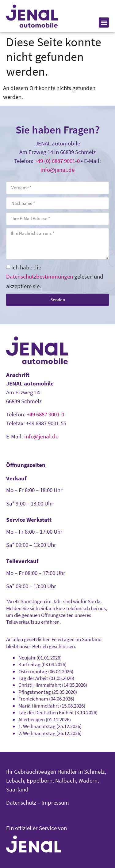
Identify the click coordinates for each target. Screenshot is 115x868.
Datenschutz (21, 802)
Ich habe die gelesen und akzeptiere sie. (55, 277)
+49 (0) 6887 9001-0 (57, 161)
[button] (104, 23)
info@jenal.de (57, 170)
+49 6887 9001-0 (45, 414)
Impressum (55, 802)
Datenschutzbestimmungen (40, 276)
